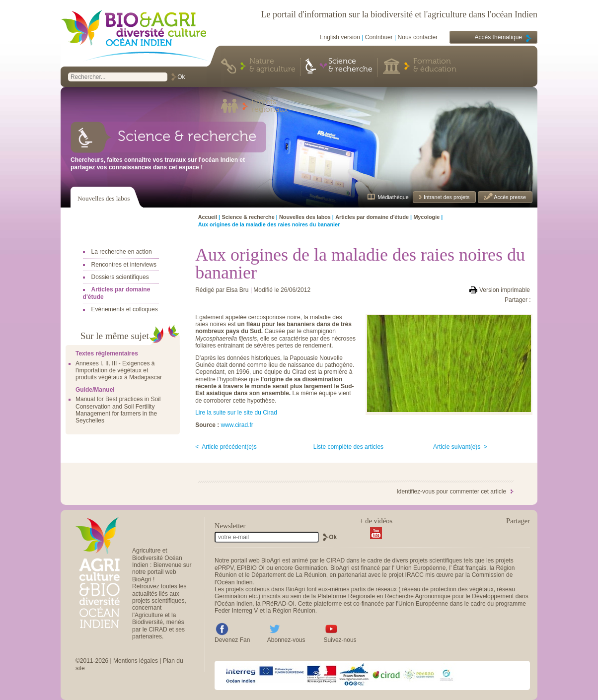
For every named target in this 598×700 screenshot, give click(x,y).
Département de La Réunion (289, 575)
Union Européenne (421, 568)
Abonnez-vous (286, 640)
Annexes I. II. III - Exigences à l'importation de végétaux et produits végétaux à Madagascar (119, 371)
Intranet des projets (446, 197)
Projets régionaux (270, 106)
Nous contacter (418, 37)
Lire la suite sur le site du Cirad (236, 413)
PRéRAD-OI (278, 604)
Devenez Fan (232, 640)
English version (340, 37)
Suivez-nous (340, 640)
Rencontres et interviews (124, 265)
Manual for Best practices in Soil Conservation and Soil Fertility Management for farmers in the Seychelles (118, 410)
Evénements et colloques (125, 309)
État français (470, 568)
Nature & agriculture (272, 66)
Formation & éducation (435, 66)
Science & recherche (350, 66)
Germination (311, 568)
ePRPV (224, 568)
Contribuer (379, 37)
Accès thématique (498, 37)
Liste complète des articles (348, 447)
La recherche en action (122, 252)
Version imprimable (505, 290)
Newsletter (230, 526)
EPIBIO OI (251, 568)
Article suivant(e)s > (460, 447)
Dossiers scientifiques (120, 277)
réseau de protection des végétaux (448, 589)
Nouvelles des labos (104, 198)
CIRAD (336, 560)
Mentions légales (136, 661)
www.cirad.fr (237, 425)
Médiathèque (393, 197)
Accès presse (509, 197)
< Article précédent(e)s (226, 447)
